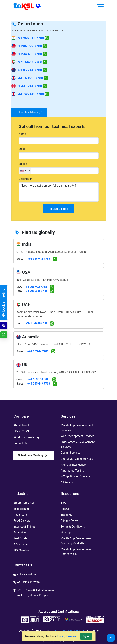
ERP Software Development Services (78, 444)
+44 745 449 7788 (30, 94)
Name (22, 134)
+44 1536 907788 (30, 78)
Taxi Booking (22, 509)
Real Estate (20, 538)
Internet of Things (24, 527)
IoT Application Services (76, 477)
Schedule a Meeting (29, 112)
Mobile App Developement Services (77, 428)
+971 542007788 (29, 62)
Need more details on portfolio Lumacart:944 (59, 192)
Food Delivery (22, 521)
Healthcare (20, 515)
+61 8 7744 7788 (29, 70)
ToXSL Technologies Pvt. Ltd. (68, 631)
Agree (86, 636)
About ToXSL (22, 425)
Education (20, 532)
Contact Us (20, 443)
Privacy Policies (66, 636)
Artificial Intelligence (73, 465)
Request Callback (59, 209)
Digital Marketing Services (77, 459)
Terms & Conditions (73, 527)
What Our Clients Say (26, 437)
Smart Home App (24, 503)
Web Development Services (77, 436)
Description (26, 179)
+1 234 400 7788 (29, 54)
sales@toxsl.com (28, 575)
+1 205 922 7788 (29, 46)
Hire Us (65, 509)
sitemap (66, 532)
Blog (63, 503)
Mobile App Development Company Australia (76, 541)
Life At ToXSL (22, 431)
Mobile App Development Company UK (76, 552)
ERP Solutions (22, 550)
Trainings (66, 515)
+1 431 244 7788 (29, 86)
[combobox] (25, 171)
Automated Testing (72, 471)
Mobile (23, 164)
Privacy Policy (69, 521)
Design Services (70, 453)
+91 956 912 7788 (30, 38)
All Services (68, 482)
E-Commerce (21, 545)
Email (22, 149)
